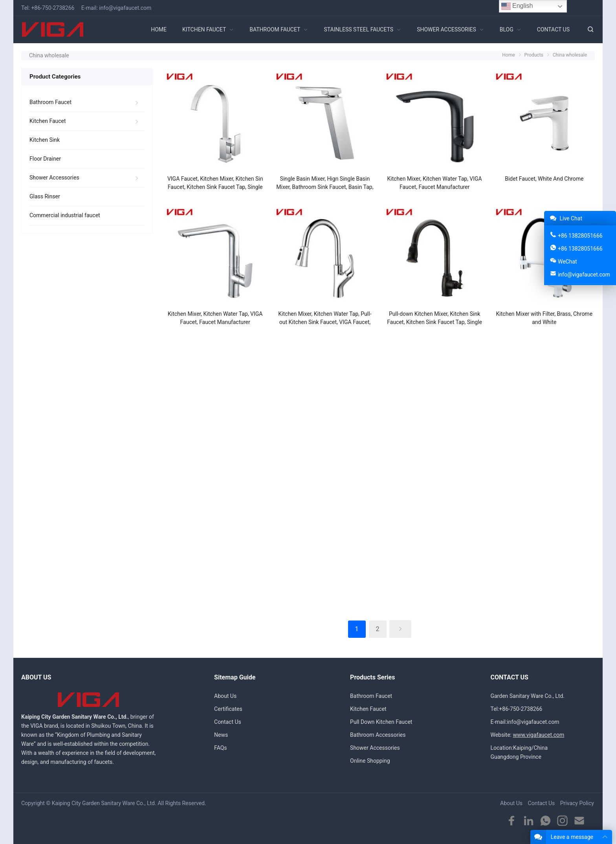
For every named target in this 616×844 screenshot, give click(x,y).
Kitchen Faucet (48, 121)
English (517, 6)
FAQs (221, 748)
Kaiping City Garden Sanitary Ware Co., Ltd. (104, 803)
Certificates (228, 709)
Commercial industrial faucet (65, 215)
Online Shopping (370, 761)
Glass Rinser (45, 196)
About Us (225, 696)
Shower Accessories (54, 178)
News (221, 735)
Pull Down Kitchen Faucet (381, 722)
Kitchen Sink (45, 140)
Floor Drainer (45, 159)
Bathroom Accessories (378, 735)
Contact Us (228, 722)
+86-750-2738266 (53, 8)
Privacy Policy (577, 803)
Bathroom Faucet (50, 102)
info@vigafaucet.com (125, 8)
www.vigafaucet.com (538, 735)
